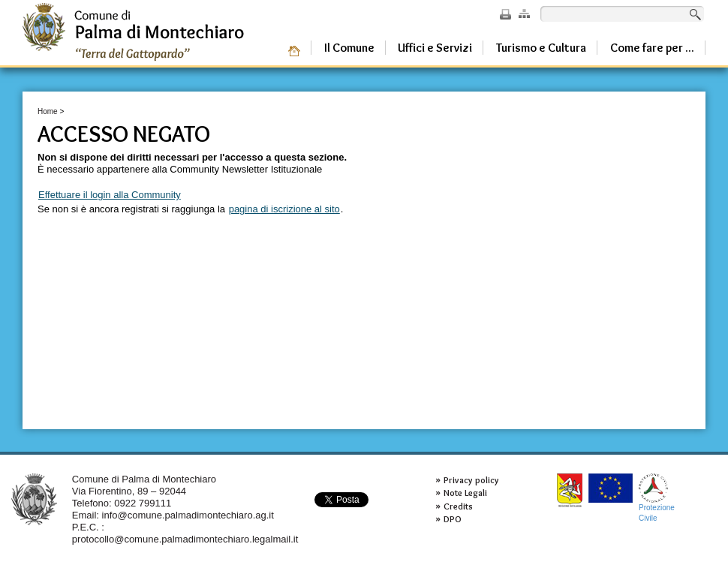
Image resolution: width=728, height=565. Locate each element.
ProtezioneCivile (657, 498)
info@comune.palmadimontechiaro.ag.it (188, 515)
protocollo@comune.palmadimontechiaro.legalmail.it (185, 539)
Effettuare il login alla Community (110, 195)
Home (48, 111)
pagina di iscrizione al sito (284, 209)
